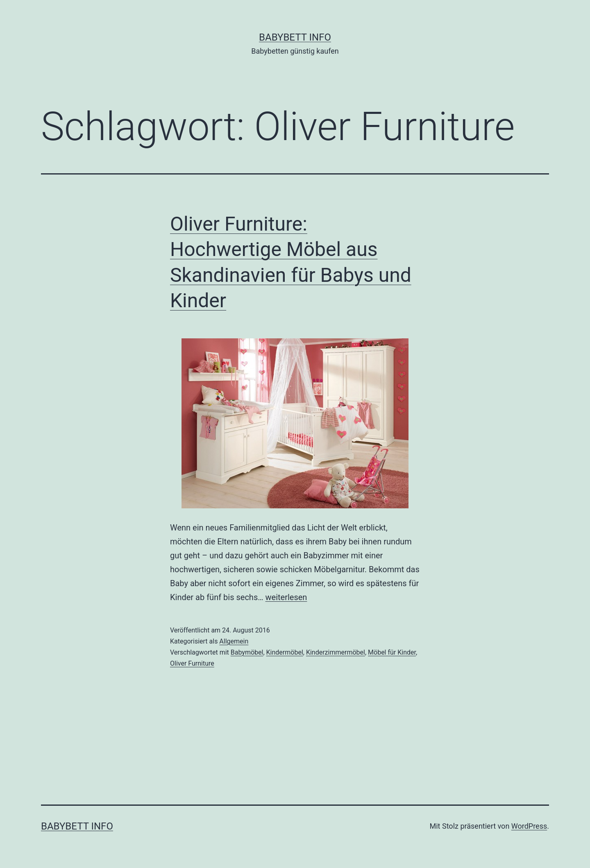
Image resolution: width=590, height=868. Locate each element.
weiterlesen (286, 597)
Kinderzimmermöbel (336, 652)
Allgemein (234, 641)
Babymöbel (247, 652)
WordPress (529, 826)
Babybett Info (295, 37)
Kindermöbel (285, 652)
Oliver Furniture (192, 663)
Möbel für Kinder (392, 652)
